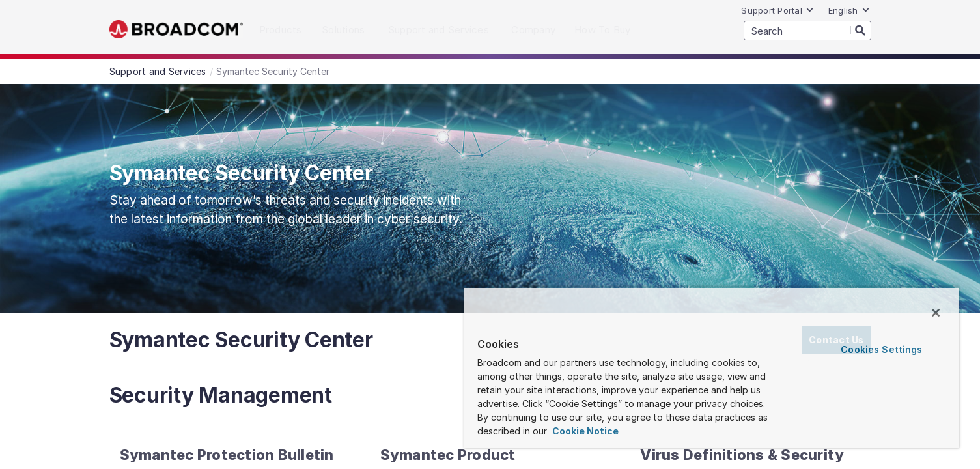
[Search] (861, 30)
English (849, 10)
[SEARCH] (807, 31)
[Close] (936, 313)
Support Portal (777, 10)
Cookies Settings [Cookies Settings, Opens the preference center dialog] (881, 349)
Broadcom (176, 30)
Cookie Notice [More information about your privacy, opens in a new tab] (584, 431)
